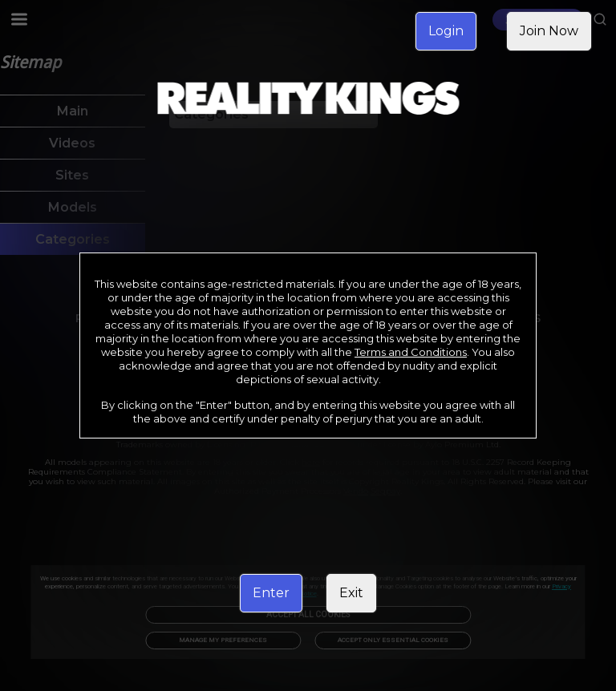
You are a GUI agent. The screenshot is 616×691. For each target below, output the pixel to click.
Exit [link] (351, 593)
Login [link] (446, 31)
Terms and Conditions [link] (411, 352)
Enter (271, 593)
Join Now (549, 31)
